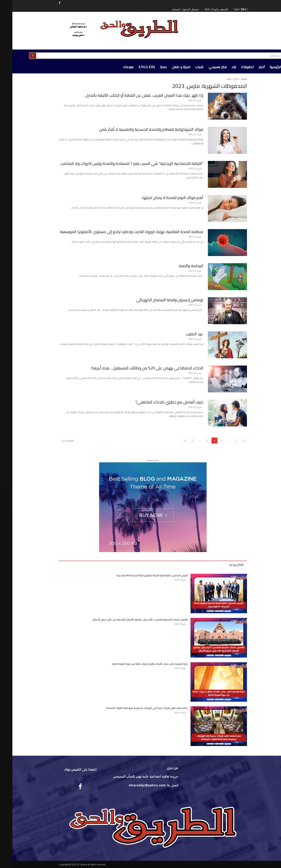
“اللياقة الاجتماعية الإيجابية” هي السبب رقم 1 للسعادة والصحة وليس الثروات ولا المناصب (119, 163)
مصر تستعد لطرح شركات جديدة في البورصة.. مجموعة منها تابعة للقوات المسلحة (135, 708)
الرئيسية (232, 79)
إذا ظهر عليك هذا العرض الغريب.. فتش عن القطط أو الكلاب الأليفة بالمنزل (132, 95)
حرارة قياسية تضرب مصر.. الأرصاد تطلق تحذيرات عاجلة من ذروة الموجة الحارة (137, 664)
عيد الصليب (182, 334)
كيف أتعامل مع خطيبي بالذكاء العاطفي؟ (157, 402)
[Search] (21, 56)
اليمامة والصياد (178, 266)
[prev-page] (232, 441)
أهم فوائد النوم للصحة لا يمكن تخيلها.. (160, 198)
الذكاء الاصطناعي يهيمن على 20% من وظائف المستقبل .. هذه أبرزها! (135, 368)
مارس (216, 79)
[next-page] (173, 441)
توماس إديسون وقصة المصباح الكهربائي (157, 300)
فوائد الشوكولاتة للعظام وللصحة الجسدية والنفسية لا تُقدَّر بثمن (139, 129)
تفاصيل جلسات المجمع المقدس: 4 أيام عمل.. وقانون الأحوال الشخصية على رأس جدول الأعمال (128, 620)
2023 (224, 79)
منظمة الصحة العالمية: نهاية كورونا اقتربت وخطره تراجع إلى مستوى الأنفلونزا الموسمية (119, 232)
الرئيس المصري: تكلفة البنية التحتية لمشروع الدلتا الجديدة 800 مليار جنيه (140, 575)
